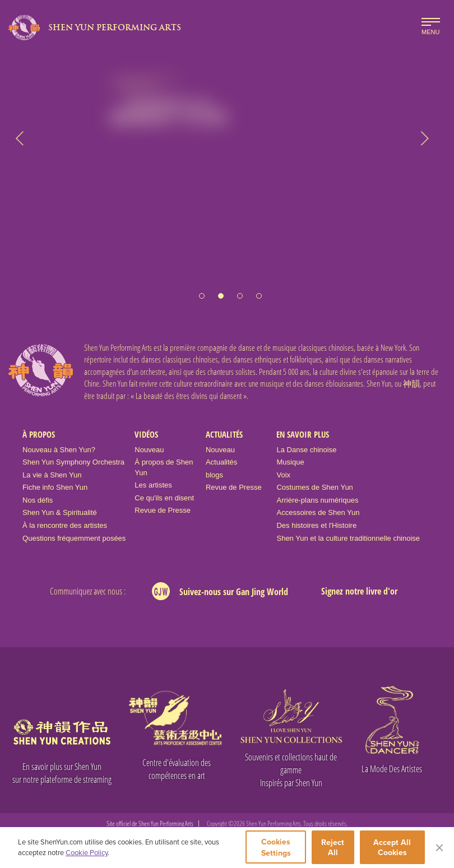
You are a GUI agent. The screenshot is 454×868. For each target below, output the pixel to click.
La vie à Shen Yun (52, 475)
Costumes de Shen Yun (314, 487)
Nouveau (149, 450)
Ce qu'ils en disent (164, 498)
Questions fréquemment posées (74, 538)
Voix (283, 475)
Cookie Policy (87, 852)
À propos (39, 434)
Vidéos (146, 434)
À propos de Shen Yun (164, 467)
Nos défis (38, 500)
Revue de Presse (163, 510)
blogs (214, 475)
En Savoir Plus (303, 434)
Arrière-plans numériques (317, 500)
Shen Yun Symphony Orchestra (73, 462)
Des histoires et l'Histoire (316, 525)
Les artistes (153, 485)
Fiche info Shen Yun (55, 487)
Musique (290, 462)
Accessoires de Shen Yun (318, 512)
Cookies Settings (276, 847)
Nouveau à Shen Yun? (59, 450)
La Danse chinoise (306, 450)
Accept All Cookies (393, 847)
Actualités (224, 434)
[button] (202, 290)
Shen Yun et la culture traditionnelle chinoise (348, 538)
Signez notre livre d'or (359, 591)
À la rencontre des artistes (65, 525)
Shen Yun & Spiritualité (60, 512)
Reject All (333, 847)
